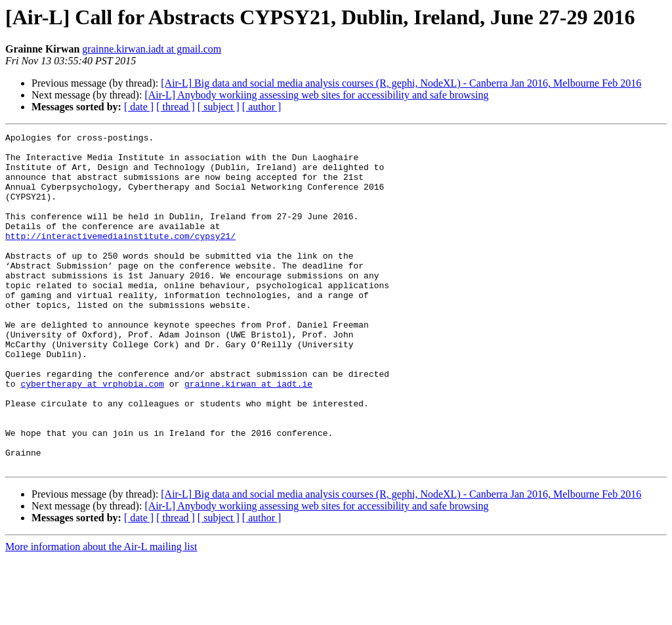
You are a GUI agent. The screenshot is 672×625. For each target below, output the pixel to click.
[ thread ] (176, 107)
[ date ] (139, 107)
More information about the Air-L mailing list (101, 614)
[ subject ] (219, 107)
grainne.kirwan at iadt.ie (248, 435)
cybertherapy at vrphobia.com (92, 435)
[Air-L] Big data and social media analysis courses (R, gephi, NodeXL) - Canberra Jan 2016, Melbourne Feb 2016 (401, 83)
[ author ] (262, 107)
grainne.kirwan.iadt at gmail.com (152, 49)
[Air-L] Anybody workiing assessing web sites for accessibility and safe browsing (316, 95)
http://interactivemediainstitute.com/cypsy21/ (120, 257)
